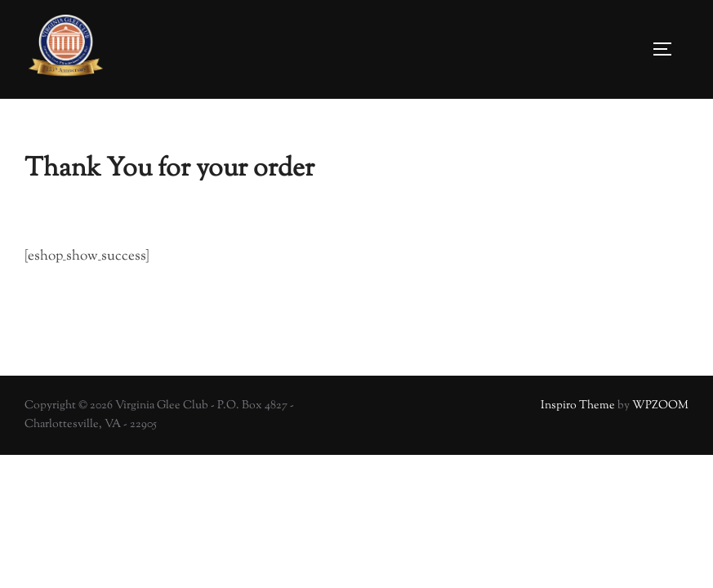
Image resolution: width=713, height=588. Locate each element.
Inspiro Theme (578, 406)
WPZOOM (660, 406)
